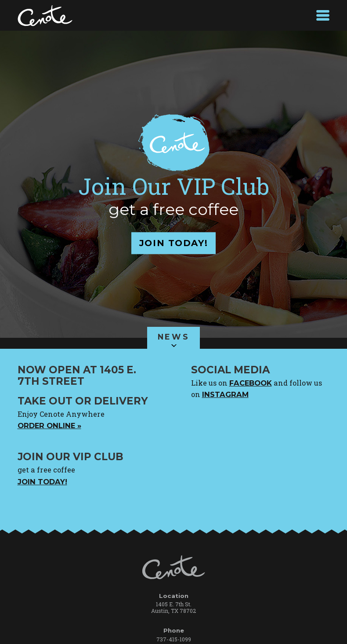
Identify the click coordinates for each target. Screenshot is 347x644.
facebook (251, 383)
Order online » (49, 426)
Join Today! (42, 482)
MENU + (323, 15)
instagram (225, 394)
